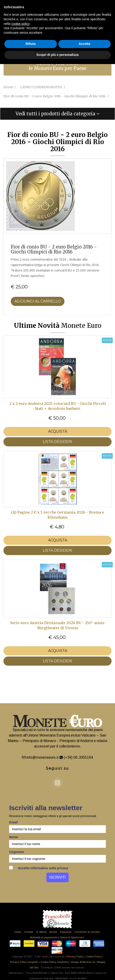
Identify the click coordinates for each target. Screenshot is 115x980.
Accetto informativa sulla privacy (39, 868)
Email (13, 822)
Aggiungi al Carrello (38, 301)
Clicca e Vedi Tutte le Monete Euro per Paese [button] (57, 66)
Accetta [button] (84, 44)
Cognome (17, 852)
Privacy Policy (75, 957)
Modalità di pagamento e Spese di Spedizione (57, 937)
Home (18, 932)
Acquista (58, 431)
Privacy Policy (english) (24, 962)
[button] (57, 114)
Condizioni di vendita (87, 932)
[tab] (57, 66)
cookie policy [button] (20, 24)
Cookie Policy (94, 957)
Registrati (66, 932)
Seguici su (57, 768)
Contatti (29, 932)
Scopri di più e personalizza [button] (57, 55)
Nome (14, 837)
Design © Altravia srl (83, 962)
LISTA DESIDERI (57, 442)
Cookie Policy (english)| (55, 962)
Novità (53, 932)
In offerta (41, 932)
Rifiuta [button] (31, 44)
